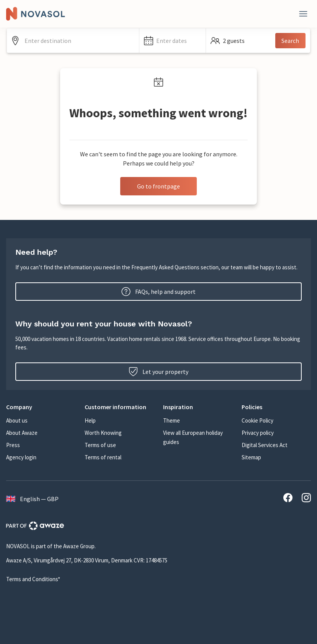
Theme (172, 420)
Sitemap (251, 457)
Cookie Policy (257, 420)
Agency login (21, 457)
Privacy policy (258, 433)
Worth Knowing (103, 433)
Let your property (158, 372)
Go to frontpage (158, 186)
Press (13, 445)
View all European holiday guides (193, 437)
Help (90, 420)
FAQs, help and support (158, 292)
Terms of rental (103, 457)
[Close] (303, 14)
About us (17, 420)
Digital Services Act (265, 445)
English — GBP (32, 499)
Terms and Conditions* (33, 579)
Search (290, 41)
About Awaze (22, 433)
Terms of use (100, 445)
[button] (172, 41)
